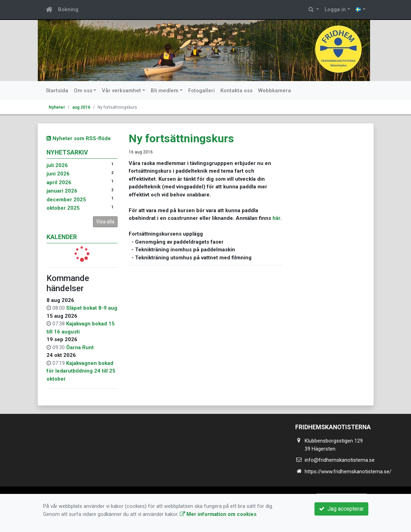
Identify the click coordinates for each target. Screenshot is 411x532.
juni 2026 (58, 174)
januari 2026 (62, 191)
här (276, 218)
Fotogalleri (201, 91)
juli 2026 (57, 165)
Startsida (57, 91)
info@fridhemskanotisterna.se (340, 460)
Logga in (335, 9)
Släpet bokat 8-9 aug (92, 308)
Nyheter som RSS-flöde (79, 138)
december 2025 (66, 200)
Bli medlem (165, 91)
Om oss (83, 91)
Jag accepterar (341, 509)
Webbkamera (275, 91)
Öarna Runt (80, 347)
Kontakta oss (236, 91)
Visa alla (105, 222)
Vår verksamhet (121, 91)
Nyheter (57, 107)
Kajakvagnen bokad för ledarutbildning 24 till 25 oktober (81, 371)
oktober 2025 (63, 208)
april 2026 (59, 182)
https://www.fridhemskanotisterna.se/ (348, 472)
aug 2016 (81, 107)
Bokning (68, 9)
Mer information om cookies (218, 514)
